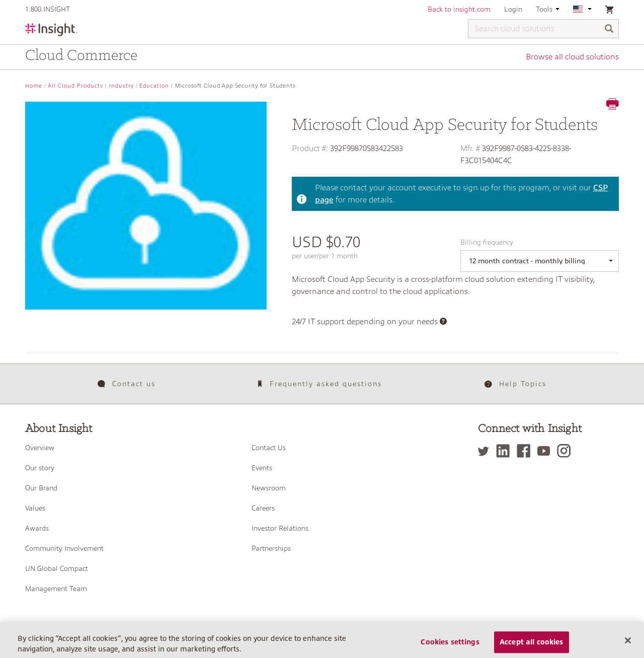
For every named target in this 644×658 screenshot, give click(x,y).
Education (154, 86)
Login (513, 9)
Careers (263, 508)
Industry (122, 86)
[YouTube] (546, 451)
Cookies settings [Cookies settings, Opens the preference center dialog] (450, 647)
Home (34, 86)
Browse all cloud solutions (572, 57)
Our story (40, 468)
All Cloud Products (75, 86)
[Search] (609, 29)
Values (35, 508)
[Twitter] (486, 451)
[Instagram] (566, 451)
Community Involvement (64, 548)
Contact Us (269, 448)
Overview (40, 448)
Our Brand (41, 488)
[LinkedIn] (505, 451)
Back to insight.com (459, 9)
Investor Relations (280, 528)
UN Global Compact (57, 568)
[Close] (628, 645)
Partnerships (271, 548)
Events (262, 468)
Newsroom (269, 488)
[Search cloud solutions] (543, 29)
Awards (37, 528)
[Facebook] (526, 451)
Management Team (56, 589)
